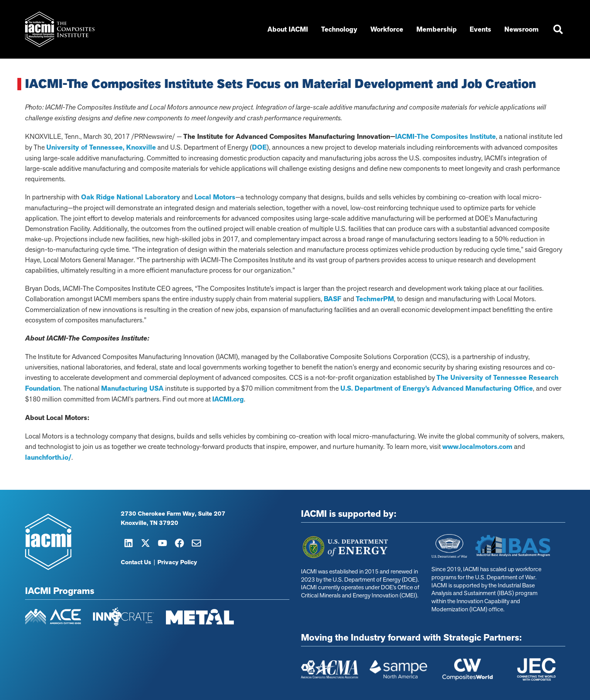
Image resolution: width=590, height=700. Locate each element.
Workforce (388, 29)
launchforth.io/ (48, 457)
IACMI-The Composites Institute (445, 137)
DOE (259, 147)
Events (481, 29)
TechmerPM (375, 299)
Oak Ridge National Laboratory (131, 197)
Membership (437, 29)
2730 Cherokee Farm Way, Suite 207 (173, 514)
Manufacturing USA (132, 388)
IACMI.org (228, 399)
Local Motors (215, 197)
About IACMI (288, 29)
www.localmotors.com (477, 447)
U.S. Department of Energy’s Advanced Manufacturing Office (437, 388)
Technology (340, 29)
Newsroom (522, 29)
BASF (333, 299)
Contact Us (136, 562)
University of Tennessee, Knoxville (101, 147)
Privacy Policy (177, 562)
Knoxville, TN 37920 (150, 523)
